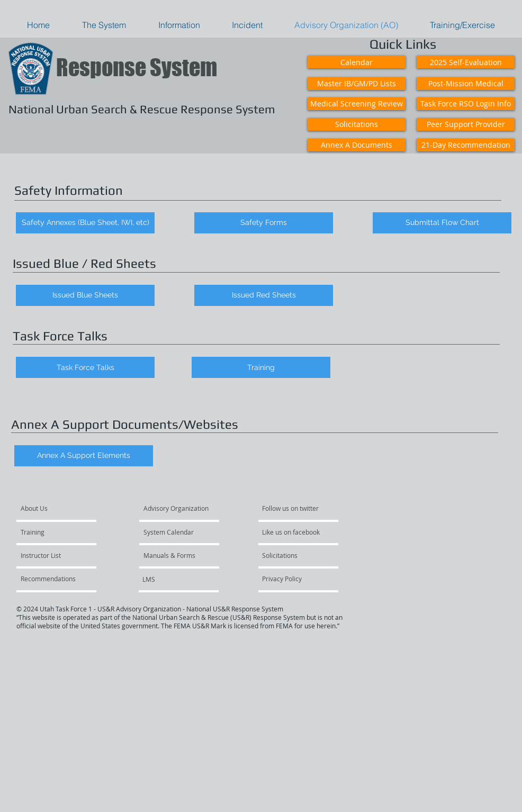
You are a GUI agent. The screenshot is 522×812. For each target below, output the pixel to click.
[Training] (261, 367)
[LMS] (171, 579)
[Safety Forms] (264, 223)
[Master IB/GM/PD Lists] (357, 84)
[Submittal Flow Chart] (442, 223)
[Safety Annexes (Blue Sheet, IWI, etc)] (85, 223)
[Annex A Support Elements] (84, 456)
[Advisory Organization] (179, 508)
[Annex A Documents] (357, 145)
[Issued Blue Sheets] (85, 295)
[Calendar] (357, 62)
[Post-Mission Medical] (466, 84)
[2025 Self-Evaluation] (466, 62)
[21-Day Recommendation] (466, 145)
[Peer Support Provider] (466, 124)
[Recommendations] (50, 579)
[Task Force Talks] (85, 367)
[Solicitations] (357, 124)
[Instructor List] (49, 555)
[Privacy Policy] (300, 579)
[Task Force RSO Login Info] (466, 104)
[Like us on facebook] (294, 532)
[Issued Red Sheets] (264, 295)
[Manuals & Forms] (172, 555)
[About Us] (61, 508)
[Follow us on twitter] (294, 508)
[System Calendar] (174, 532)
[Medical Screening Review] (357, 104)
